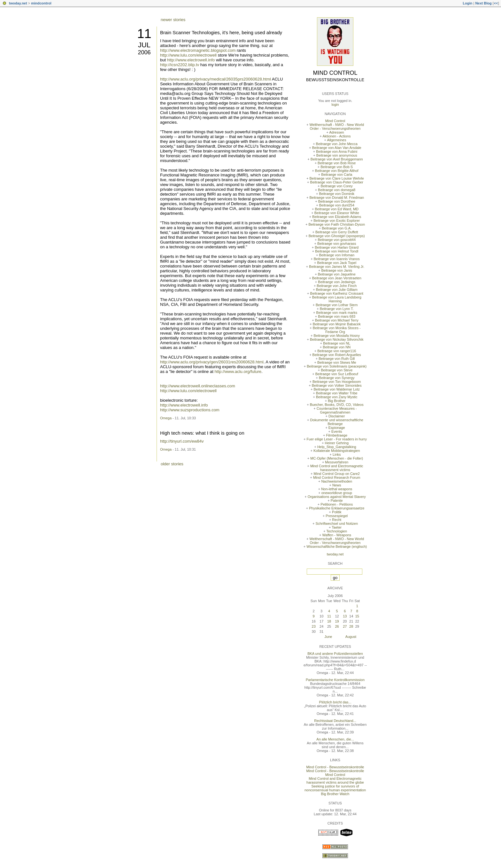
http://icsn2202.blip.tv (180, 65)
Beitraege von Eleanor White (337, 213)
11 (144, 34)
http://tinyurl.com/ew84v (182, 441)
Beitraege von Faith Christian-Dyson (337, 224)
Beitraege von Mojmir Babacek (337, 324)
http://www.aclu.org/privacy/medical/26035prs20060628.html (216, 79)
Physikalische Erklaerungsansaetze (337, 508)
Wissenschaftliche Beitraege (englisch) (337, 546)
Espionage (337, 428)
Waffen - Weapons (337, 535)
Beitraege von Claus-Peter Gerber (337, 182)
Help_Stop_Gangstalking (337, 447)
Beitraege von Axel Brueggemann (337, 159)
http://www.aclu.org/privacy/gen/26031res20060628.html (212, 362)
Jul (144, 45)
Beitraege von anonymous (337, 155)
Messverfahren (337, 462)
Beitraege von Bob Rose (337, 163)
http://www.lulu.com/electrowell (188, 55)
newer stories (173, 20)
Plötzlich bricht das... (335, 702)
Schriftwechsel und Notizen (337, 523)
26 (337, 626)
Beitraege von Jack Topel (337, 263)
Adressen (336, 132)
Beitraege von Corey (337, 186)
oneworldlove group (337, 493)
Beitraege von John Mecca (337, 144)
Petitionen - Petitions (337, 504)
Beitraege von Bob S (337, 167)
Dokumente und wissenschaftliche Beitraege (337, 422)
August (351, 637)
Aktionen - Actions (336, 136)
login (335, 105)
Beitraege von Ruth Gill (337, 359)
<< (496, 3)
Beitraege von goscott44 (337, 240)
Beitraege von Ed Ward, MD (337, 209)
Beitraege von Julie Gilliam (337, 290)
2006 (144, 52)
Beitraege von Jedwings (337, 282)
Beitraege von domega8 (337, 190)
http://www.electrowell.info (191, 60)
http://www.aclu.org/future (238, 372)
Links (337, 454)
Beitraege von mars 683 (337, 316)
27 (345, 626)
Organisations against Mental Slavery (337, 497)
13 (345, 616)
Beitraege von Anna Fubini (337, 151)
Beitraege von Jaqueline (337, 274)
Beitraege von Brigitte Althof (337, 171)
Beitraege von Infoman (337, 255)
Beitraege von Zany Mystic (337, 397)
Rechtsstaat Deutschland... (335, 721)
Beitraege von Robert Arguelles (337, 355)
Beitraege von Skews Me (337, 362)
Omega (166, 418)
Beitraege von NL (337, 343)
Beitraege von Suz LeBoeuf (337, 374)
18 (329, 621)
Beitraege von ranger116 (337, 351)
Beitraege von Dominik (337, 194)
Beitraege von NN (337, 347)
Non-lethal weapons (337, 489)
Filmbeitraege (337, 435)
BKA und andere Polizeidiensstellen (335, 654)
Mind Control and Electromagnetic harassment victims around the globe (335, 780)
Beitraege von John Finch (337, 286)
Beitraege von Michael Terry (337, 320)
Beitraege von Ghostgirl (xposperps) (337, 236)
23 (314, 626)
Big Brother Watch (335, 794)
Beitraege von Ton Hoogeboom (337, 382)
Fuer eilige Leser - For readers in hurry (337, 439)
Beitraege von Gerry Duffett (337, 232)
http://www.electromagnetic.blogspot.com (198, 50)
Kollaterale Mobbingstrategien (337, 451)
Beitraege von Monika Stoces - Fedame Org (337, 330)
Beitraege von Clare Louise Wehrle (337, 178)
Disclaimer (337, 416)
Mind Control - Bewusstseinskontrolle (335, 767)
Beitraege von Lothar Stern (337, 305)
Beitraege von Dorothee (337, 201)
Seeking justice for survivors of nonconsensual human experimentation (335, 788)
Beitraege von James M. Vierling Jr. (337, 267)
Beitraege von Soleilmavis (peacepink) (337, 366)
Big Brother (337, 401)
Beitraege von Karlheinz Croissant (337, 293)
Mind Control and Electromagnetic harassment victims (337, 468)
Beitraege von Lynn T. (337, 309)
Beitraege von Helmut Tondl (337, 251)
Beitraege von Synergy (337, 378)
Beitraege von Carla (337, 174)
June (328, 637)
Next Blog (483, 3)
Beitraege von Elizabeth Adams (337, 217)
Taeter (337, 527)
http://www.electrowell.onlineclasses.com (198, 386)
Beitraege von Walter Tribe (337, 393)
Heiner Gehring (337, 443)
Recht (337, 520)
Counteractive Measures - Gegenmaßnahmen (337, 410)
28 (351, 626)
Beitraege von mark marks (337, 313)
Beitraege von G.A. (337, 228)
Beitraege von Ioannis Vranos (337, 259)
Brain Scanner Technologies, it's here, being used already (221, 32)
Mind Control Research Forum (337, 477)
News (337, 485)
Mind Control (335, 73)
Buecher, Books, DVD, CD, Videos (337, 405)
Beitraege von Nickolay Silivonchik (337, 339)
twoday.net (18, 3)
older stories (172, 464)
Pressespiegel (337, 516)
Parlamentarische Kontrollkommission (335, 680)
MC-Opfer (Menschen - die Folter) (337, 458)
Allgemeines (336, 140)
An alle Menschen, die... (335, 739)
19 (337, 621)
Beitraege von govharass (337, 244)
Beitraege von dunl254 (337, 205)
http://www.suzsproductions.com (190, 410)
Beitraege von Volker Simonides (337, 385)
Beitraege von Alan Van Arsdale (337, 148)
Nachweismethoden (337, 481)
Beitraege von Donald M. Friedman (337, 198)
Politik (337, 512)
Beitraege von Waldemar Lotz (337, 389)
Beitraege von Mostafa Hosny (337, 336)
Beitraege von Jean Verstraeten (337, 278)
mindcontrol (41, 3)
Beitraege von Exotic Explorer (337, 221)
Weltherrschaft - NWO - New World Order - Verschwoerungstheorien (337, 127)
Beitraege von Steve (337, 370)
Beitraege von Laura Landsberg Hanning (337, 299)
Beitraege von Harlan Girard (337, 247)
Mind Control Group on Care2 (337, 474)
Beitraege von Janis (337, 270)
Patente (337, 500)
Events (337, 431)
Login (467, 3)
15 (357, 616)
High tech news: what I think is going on (202, 433)
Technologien (337, 531)
